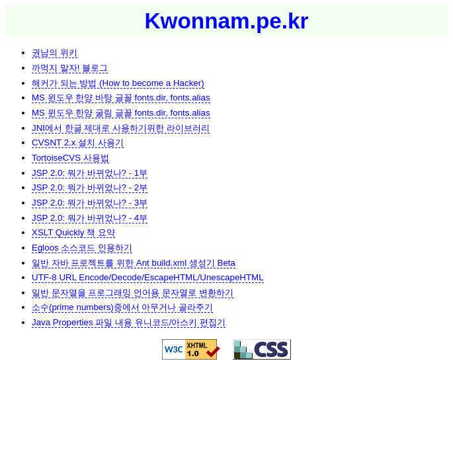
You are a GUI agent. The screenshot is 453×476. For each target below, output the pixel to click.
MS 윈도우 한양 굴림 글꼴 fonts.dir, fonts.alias (121, 113)
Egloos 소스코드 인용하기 (82, 248)
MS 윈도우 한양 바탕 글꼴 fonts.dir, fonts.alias (121, 98)
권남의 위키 (55, 53)
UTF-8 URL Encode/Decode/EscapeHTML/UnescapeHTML (148, 277)
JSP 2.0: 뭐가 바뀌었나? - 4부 (90, 218)
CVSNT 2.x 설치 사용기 (78, 142)
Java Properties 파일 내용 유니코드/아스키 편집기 (129, 322)
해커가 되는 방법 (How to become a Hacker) (118, 83)
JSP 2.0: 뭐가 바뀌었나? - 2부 (90, 187)
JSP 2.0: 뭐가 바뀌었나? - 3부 (90, 203)
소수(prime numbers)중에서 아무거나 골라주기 (122, 307)
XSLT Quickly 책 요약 (73, 232)
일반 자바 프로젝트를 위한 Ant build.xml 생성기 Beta (134, 263)
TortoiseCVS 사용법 (70, 158)
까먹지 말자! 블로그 (70, 68)
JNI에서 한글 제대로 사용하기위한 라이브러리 (121, 128)
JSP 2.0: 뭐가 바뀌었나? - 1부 (90, 173)
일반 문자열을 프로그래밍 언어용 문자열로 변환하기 (133, 293)
